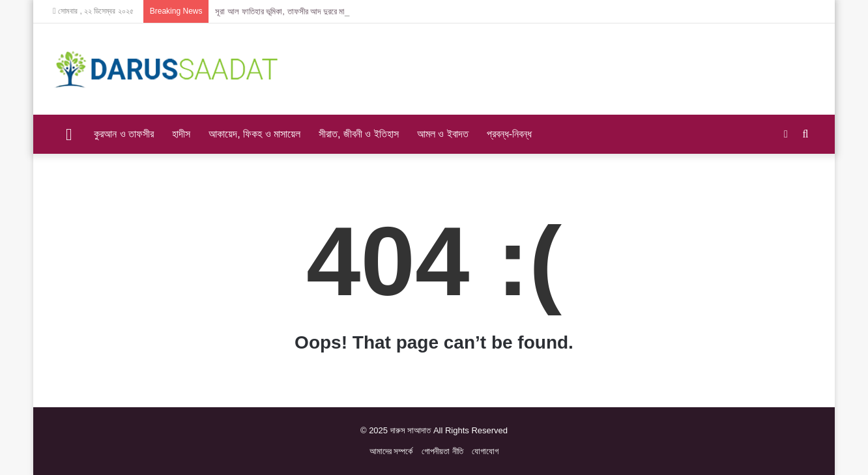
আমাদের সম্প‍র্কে (391, 451)
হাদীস (181, 134)
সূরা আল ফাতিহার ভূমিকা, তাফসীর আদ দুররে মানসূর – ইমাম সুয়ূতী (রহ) (313, 11)
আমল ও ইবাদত (443, 134)
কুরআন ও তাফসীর (124, 134)
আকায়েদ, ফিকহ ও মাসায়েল (254, 134)
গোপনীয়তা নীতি (442, 451)
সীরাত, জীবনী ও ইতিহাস (359, 134)
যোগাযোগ (485, 451)
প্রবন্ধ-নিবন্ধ (509, 134)
